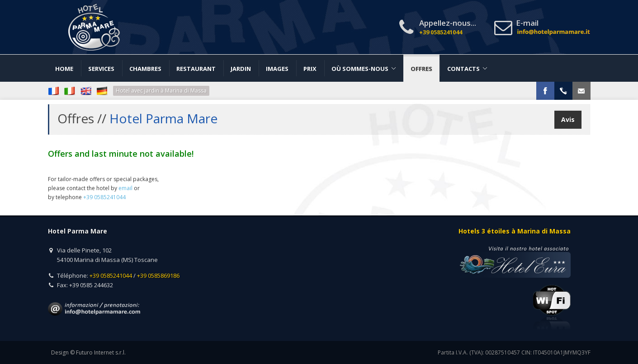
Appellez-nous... (448, 27)
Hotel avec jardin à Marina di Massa (161, 91)
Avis (568, 119)
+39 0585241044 (111, 275)
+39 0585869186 (158, 275)
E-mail (553, 28)
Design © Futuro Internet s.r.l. (88, 352)
